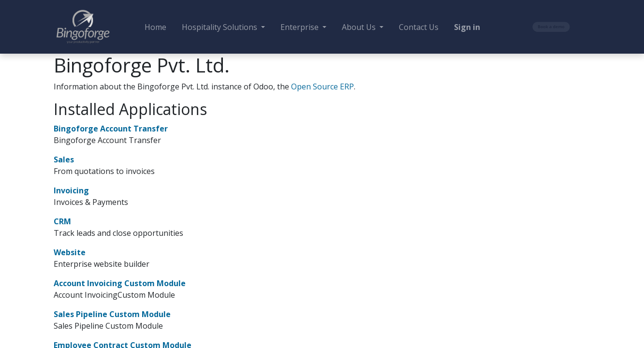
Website (70, 252)
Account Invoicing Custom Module (120, 283)
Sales (64, 159)
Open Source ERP (322, 87)
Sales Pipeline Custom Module (112, 314)
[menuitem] (155, 27)
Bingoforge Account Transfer (111, 129)
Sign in (467, 27)
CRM (62, 221)
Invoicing (71, 190)
